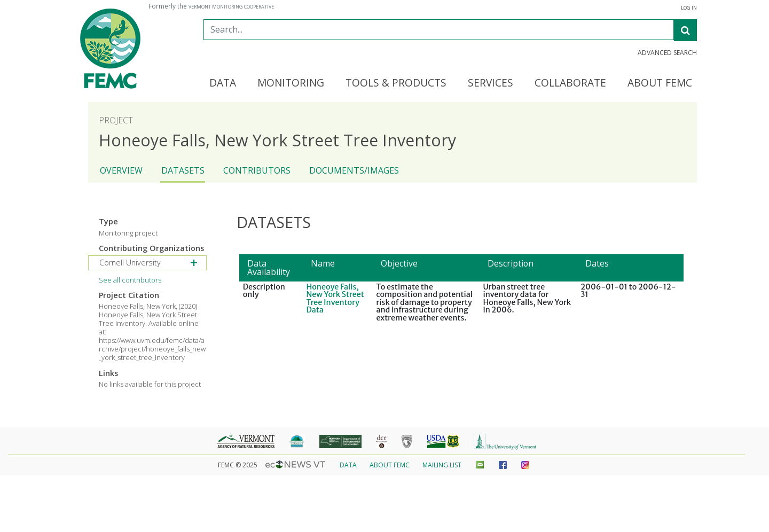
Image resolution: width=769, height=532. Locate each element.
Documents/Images (354, 170)
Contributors (257, 170)
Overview (121, 170)
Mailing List (442, 465)
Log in (689, 8)
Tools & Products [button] (396, 83)
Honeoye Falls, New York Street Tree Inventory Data (335, 298)
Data (348, 465)
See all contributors (130, 280)
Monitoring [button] (291, 83)
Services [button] (491, 83)
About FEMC (390, 465)
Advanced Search (667, 53)
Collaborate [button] (570, 83)
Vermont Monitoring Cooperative (231, 7)
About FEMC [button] (660, 83)
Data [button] (223, 83)
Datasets (183, 170)
